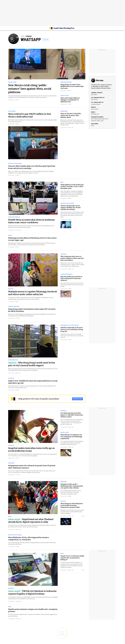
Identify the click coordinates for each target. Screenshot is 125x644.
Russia (10, 235)
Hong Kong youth (13, 360)
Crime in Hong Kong (66, 82)
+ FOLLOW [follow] (45, 40)
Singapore (11, 463)
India (62, 182)
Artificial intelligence (15, 163)
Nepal (10, 517)
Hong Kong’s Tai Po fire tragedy (70, 325)
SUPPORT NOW (78, 399)
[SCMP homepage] (62, 28)
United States (12, 82)
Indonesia (63, 411)
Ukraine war (64, 111)
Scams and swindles (14, 217)
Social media (12, 111)
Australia (63, 254)
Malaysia (11, 289)
